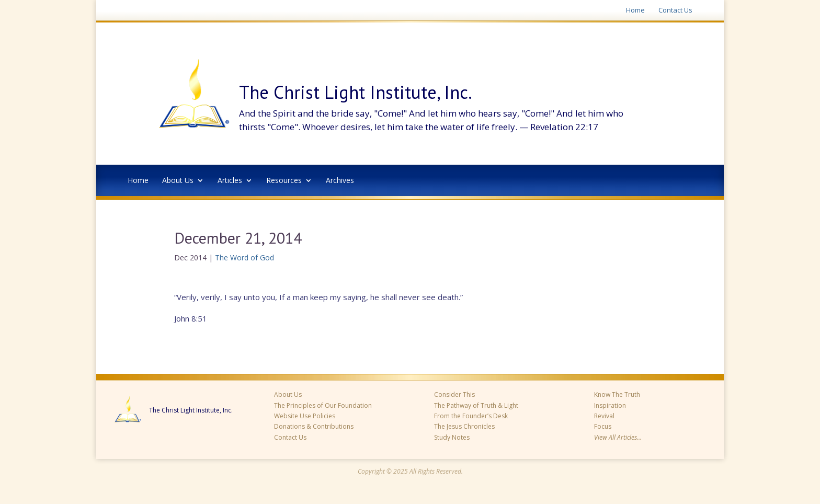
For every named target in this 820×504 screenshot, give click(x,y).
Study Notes (452, 437)
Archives (340, 181)
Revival (604, 416)
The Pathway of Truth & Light (476, 405)
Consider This (454, 394)
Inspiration (610, 405)
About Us (178, 181)
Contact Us (675, 10)
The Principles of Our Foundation (323, 405)
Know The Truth (617, 394)
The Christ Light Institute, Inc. (191, 410)
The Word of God (244, 257)
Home (635, 10)
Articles (230, 181)
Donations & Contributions (314, 426)
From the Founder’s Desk (471, 416)
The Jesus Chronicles (464, 426)
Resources (284, 181)
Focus (603, 426)
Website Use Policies (305, 416)
